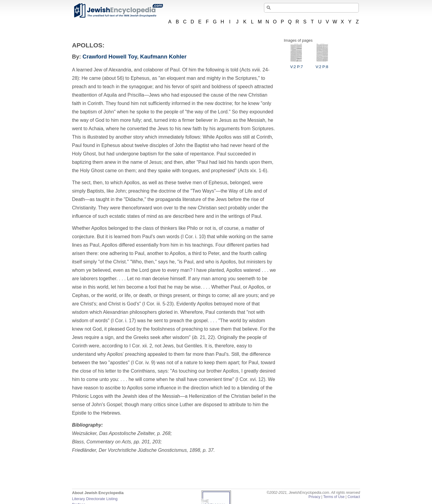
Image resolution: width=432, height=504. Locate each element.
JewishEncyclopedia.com (118, 10)
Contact (354, 497)
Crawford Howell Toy (110, 57)
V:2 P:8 (322, 64)
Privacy (314, 497)
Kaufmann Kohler (163, 57)
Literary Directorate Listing (95, 499)
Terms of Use (334, 497)
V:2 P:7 (296, 64)
